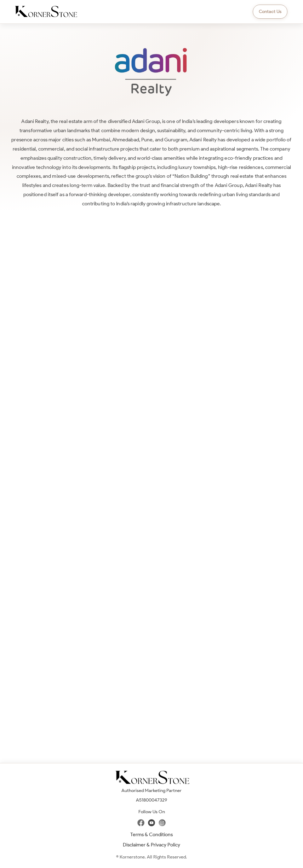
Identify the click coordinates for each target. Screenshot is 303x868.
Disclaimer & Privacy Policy (151, 845)
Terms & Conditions (151, 835)
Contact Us (270, 11)
